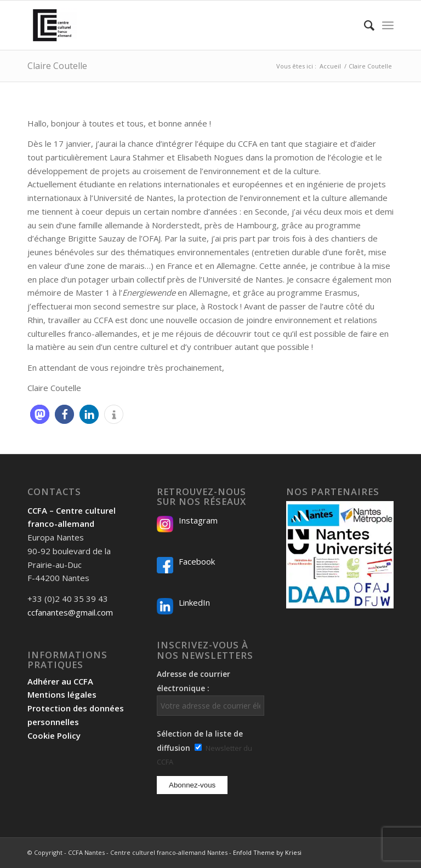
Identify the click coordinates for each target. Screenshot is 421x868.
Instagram (198, 520)
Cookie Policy (54, 735)
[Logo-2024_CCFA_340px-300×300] (52, 25)
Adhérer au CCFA (60, 681)
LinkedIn (194, 602)
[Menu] (388, 25)
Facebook (197, 561)
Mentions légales (62, 694)
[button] (40, 414)
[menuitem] (364, 25)
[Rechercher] (364, 25)
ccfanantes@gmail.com (70, 612)
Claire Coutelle (57, 66)
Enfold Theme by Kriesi (267, 852)
